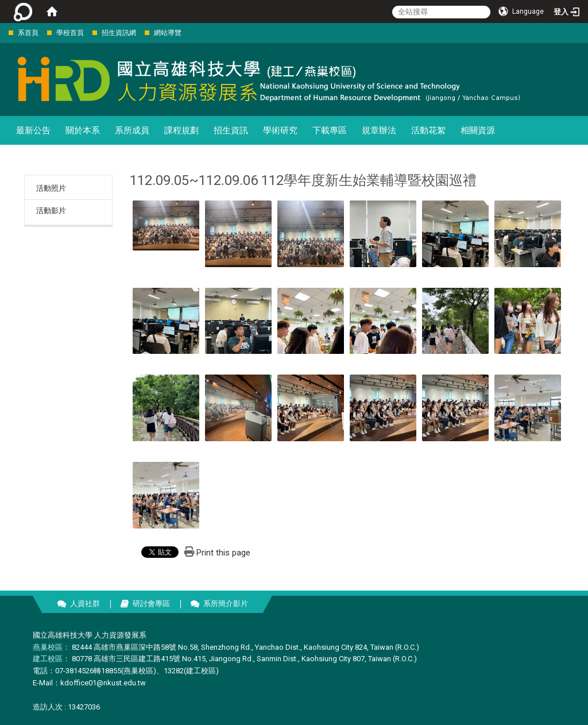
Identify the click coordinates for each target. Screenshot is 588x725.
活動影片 (51, 211)
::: (3, 32)
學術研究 (280, 130)
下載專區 (330, 130)
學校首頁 (70, 33)
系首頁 (28, 33)
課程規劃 (181, 130)
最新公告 (33, 130)
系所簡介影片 (226, 603)
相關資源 (478, 130)
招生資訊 (231, 130)
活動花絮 (428, 130)
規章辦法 (379, 130)
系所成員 (132, 130)
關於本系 (83, 130)
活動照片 (51, 188)
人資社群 (85, 603)
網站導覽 (168, 33)
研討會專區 (151, 603)
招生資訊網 (119, 33)
